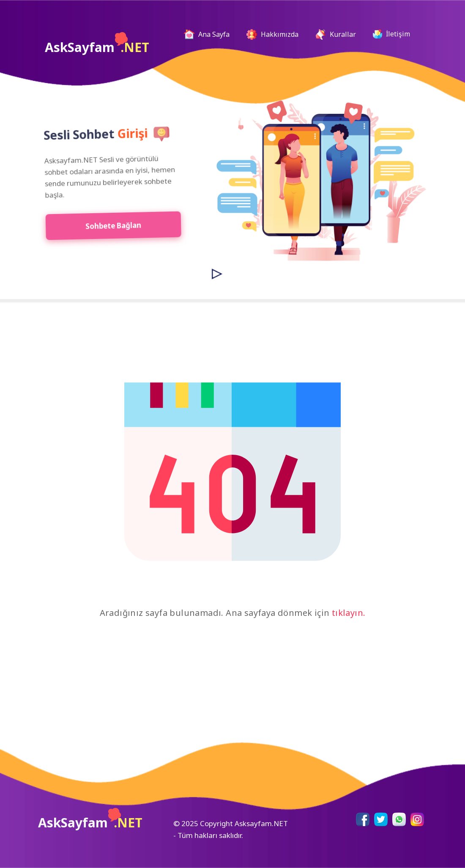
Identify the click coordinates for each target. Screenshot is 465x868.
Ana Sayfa (210, 34)
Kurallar (336, 34)
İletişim (391, 34)
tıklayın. (349, 613)
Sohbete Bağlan (108, 225)
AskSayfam (97, 44)
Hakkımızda (272, 34)
